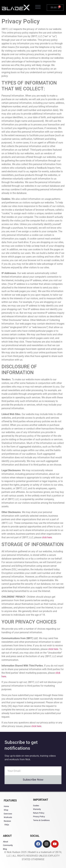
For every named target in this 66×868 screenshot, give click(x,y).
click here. (37, 726)
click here (47, 537)
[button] (38, 7)
